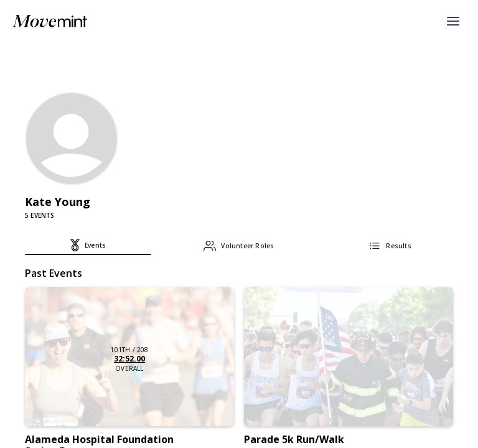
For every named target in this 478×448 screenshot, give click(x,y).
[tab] (88, 247)
